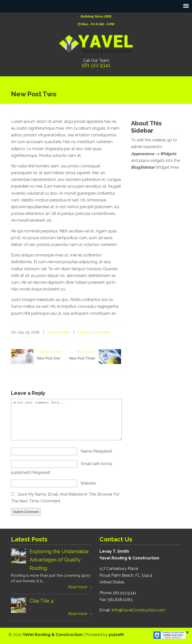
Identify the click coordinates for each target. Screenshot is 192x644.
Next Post (86, 352)
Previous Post (49, 352)
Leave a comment (94, 332)
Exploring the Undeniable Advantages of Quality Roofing (59, 560)
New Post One (48, 358)
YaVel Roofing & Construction (96, 44)
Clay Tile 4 (41, 601)
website (88, 483)
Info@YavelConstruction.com (138, 610)
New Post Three (82, 358)
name (96, 451)
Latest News (59, 332)
